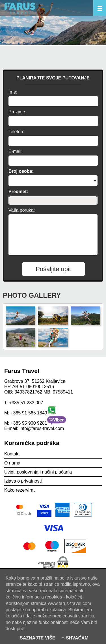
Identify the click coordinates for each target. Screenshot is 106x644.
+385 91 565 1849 (29, 413)
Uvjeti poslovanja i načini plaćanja (38, 472)
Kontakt (12, 454)
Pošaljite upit (53, 269)
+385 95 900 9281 (29, 423)
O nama (12, 463)
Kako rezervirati (20, 490)
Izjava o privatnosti (23, 481)
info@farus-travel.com (42, 428)
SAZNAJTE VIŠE (37, 638)
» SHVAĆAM (75, 638)
